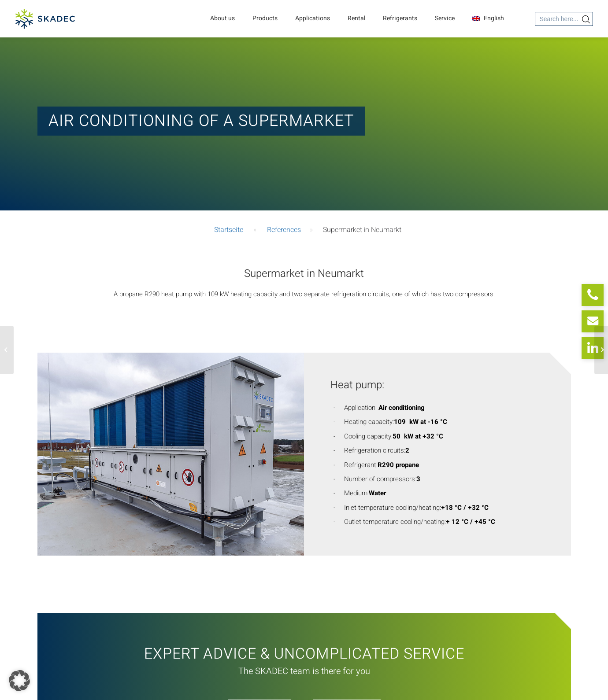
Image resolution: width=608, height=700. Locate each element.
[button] (19, 681)
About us (222, 18)
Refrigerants (400, 18)
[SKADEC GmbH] (45, 19)
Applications (313, 18)
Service (445, 18)
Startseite (229, 230)
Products (265, 18)
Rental (356, 18)
